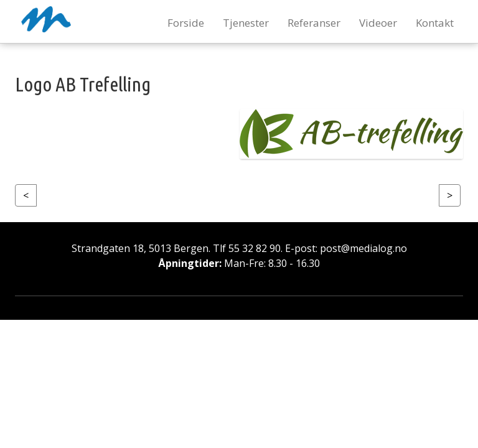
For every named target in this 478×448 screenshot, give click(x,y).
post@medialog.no (363, 248)
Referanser (314, 23)
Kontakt (435, 23)
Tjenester (246, 23)
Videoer (378, 23)
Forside (186, 23)
